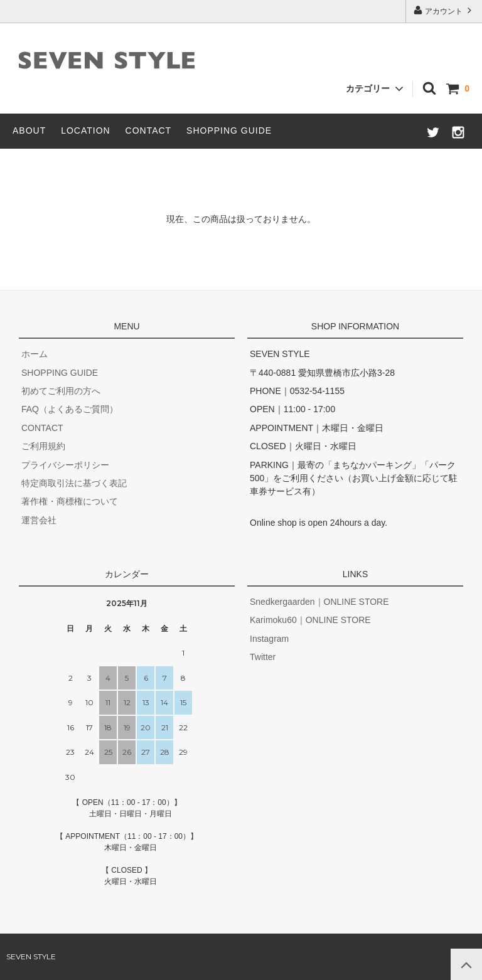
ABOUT (29, 130)
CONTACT (149, 130)
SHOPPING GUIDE (229, 130)
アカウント (444, 10)
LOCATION (86, 130)
